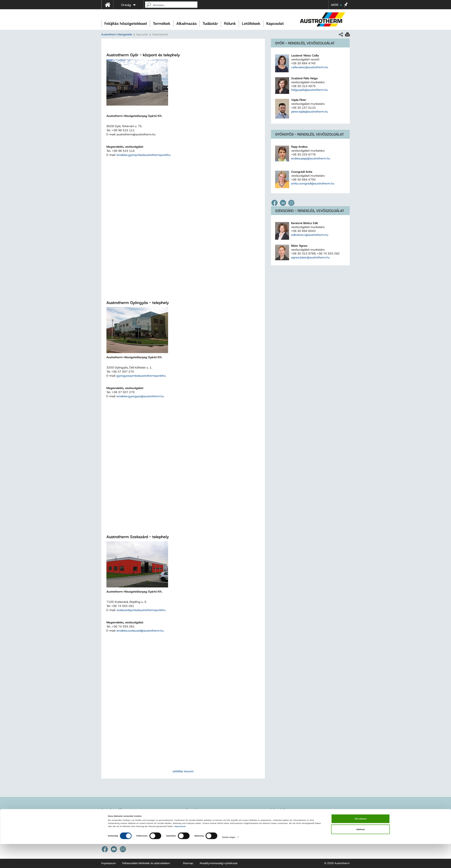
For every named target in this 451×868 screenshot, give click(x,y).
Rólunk (230, 24)
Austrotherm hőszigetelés (117, 34)
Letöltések (251, 24)
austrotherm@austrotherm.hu (127, 821)
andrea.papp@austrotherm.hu (311, 158)
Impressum (180, 850)
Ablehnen (360, 853)
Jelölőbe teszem (183, 771)
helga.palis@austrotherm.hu (310, 90)
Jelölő (336, 5)
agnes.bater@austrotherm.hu (310, 257)
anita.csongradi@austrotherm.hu (313, 183)
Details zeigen (229, 861)
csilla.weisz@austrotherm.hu (310, 67)
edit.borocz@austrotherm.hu (310, 235)
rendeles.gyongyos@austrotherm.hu (140, 396)
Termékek (162, 24)
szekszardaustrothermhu (141, 610)
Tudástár (210, 24)
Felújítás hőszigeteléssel (126, 24)
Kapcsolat (275, 24)
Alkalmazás (186, 24)
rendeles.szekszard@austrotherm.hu (140, 631)
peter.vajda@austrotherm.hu (310, 112)
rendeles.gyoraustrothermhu (144, 155)
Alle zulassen (360, 843)
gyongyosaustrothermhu (141, 376)
